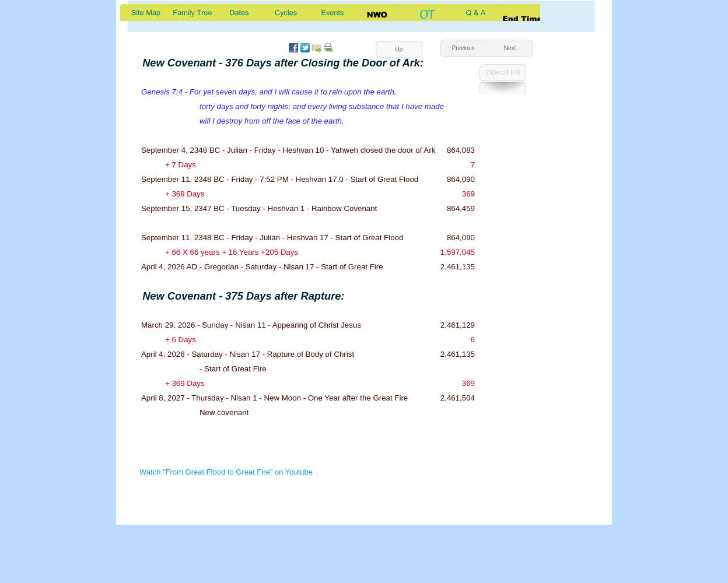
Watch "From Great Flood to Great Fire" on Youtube (226, 472)
